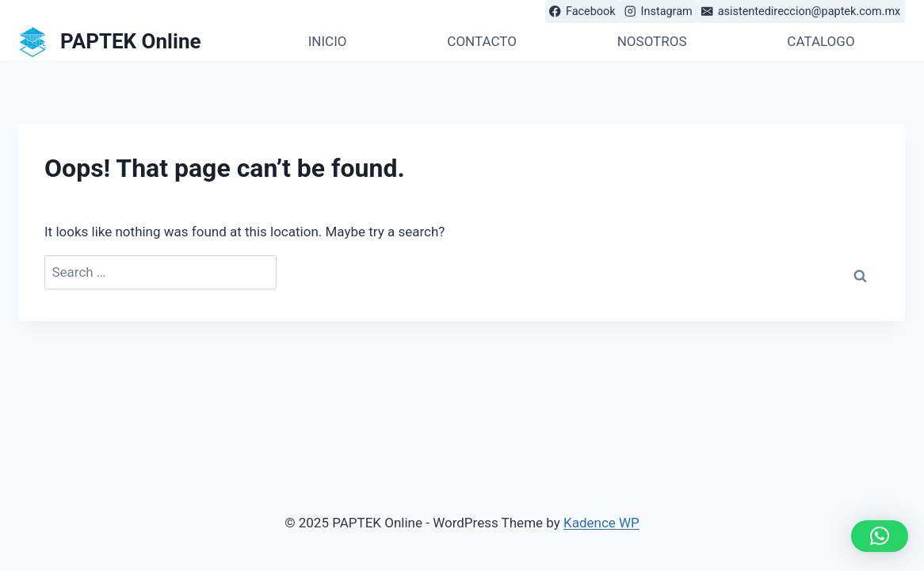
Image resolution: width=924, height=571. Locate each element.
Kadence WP (601, 523)
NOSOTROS (652, 41)
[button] (880, 536)
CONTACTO (482, 41)
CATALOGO (821, 41)
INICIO (328, 41)
